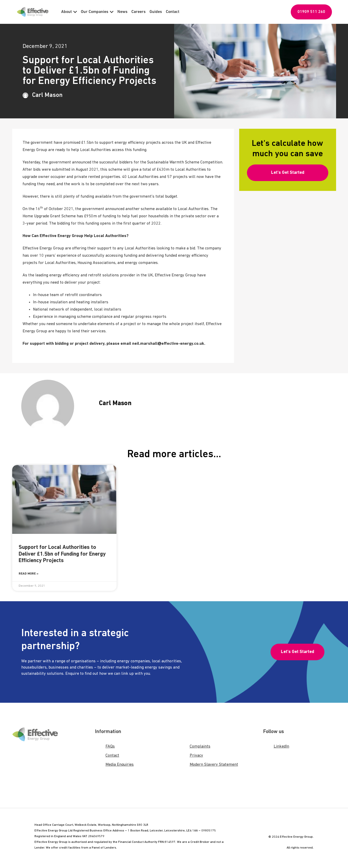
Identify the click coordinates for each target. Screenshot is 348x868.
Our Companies (97, 12)
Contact (173, 12)
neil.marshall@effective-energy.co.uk (168, 344)
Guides (156, 12)
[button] (287, 173)
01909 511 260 (311, 12)
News (122, 12)
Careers (139, 12)
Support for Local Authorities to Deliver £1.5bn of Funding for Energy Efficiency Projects (62, 554)
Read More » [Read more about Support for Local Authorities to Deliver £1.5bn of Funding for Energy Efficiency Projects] (29, 574)
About (69, 12)
